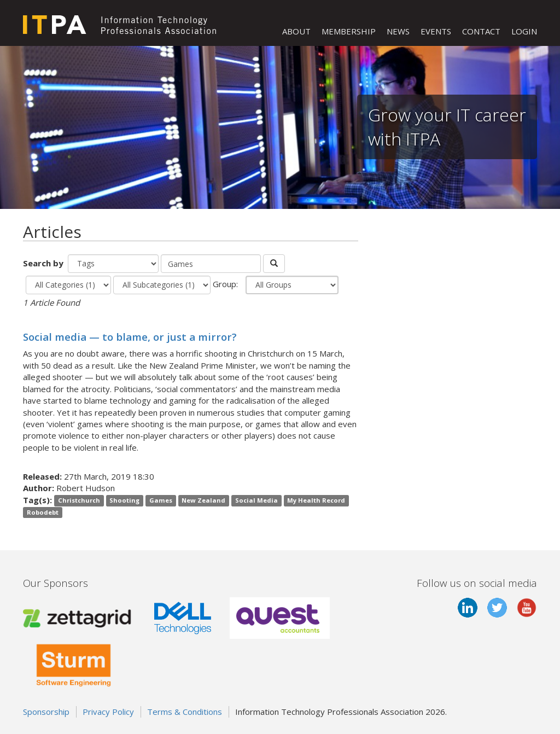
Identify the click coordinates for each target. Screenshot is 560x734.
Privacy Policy (108, 712)
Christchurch (79, 501)
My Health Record (316, 501)
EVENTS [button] (436, 31)
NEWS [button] (398, 31)
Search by (44, 263)
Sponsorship (46, 712)
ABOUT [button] (296, 31)
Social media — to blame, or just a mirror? (130, 337)
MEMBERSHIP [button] (349, 31)
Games (161, 501)
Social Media (256, 501)
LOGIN (524, 31)
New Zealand (203, 501)
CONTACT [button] (481, 31)
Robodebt (43, 512)
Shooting (124, 501)
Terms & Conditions (185, 712)
